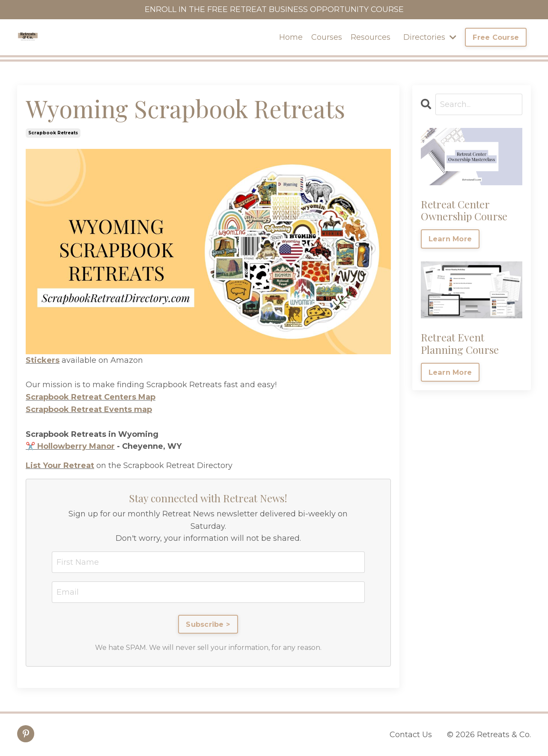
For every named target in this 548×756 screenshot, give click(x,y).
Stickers (43, 360)
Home (291, 37)
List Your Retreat (60, 465)
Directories (430, 37)
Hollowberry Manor (76, 446)
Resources (371, 37)
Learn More (450, 239)
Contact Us (411, 735)
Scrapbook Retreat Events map (89, 409)
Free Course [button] (496, 37)
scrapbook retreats (53, 133)
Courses (327, 37)
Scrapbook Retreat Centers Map (91, 397)
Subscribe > (208, 624)
